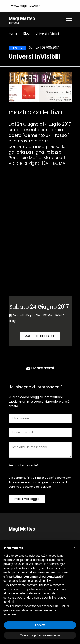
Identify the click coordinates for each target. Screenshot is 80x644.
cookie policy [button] (42, 581)
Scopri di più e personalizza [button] (40, 635)
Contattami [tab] (40, 368)
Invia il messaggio (27, 499)
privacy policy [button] (12, 564)
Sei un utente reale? (24, 465)
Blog (27, 33)
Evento (17, 48)
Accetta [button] (40, 625)
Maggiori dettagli (40, 336)
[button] (74, 547)
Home (13, 33)
